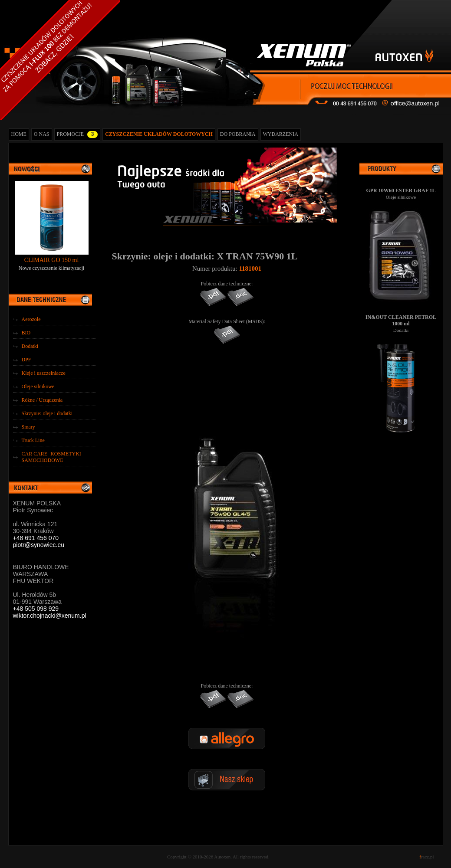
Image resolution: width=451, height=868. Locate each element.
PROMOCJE (77, 134)
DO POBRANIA (238, 134)
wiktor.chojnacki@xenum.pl (50, 616)
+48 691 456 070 (36, 538)
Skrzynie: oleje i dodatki (47, 413)
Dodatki (30, 346)
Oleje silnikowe (38, 387)
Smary (28, 427)
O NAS (42, 134)
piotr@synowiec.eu (39, 545)
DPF (26, 360)
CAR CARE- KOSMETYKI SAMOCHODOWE (51, 457)
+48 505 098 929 (36, 609)
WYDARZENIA (281, 134)
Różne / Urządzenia (42, 400)
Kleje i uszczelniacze (44, 373)
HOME (19, 134)
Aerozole (31, 319)
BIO (26, 333)
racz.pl (426, 857)
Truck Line (33, 440)
